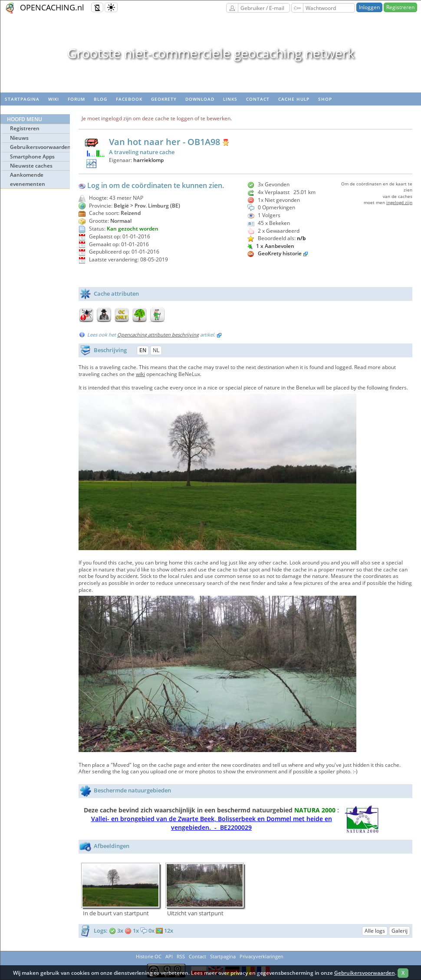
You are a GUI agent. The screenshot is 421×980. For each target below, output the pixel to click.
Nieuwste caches (31, 166)
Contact (258, 99)
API (169, 956)
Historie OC (149, 956)
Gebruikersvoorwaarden (40, 147)
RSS (181, 956)
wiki (54, 99)
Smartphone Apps (32, 157)
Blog (100, 99)
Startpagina (22, 99)
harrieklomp (148, 160)
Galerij (400, 931)
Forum (76, 99)
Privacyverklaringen (261, 956)
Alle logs (375, 931)
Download (200, 99)
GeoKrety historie (280, 253)
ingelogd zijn (399, 202)
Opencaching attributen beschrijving (158, 335)
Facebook (129, 99)
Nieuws (19, 138)
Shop (325, 99)
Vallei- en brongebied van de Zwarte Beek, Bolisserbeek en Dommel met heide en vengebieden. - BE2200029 (212, 823)
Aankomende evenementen (28, 179)
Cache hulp (294, 99)
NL (156, 350)
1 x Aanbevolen (271, 246)
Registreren (400, 7)
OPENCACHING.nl (52, 7)
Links (230, 99)
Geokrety (164, 99)
